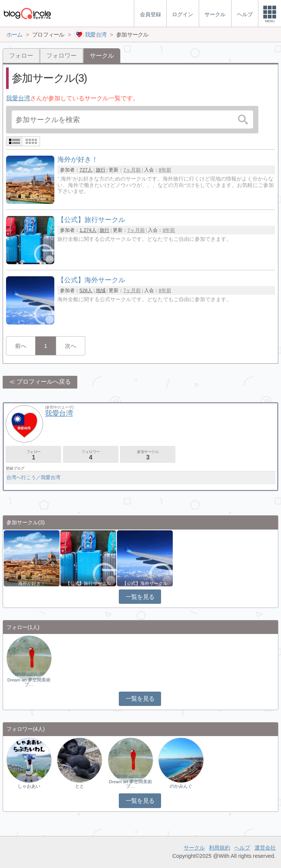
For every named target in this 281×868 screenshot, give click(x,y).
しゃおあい (29, 786)
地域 (101, 290)
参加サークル (148, 455)
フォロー (21, 56)
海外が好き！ (32, 583)
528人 (86, 290)
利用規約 (220, 848)
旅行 (101, 170)
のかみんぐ (181, 786)
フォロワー (61, 56)
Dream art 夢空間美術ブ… (29, 682)
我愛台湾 (18, 98)
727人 (86, 170)
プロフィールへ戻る (44, 382)
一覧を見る (140, 597)
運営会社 (265, 848)
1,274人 (88, 230)
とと (80, 786)
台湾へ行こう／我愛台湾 (33, 477)
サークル (194, 848)
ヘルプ (242, 848)
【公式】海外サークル (145, 583)
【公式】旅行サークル (88, 583)
